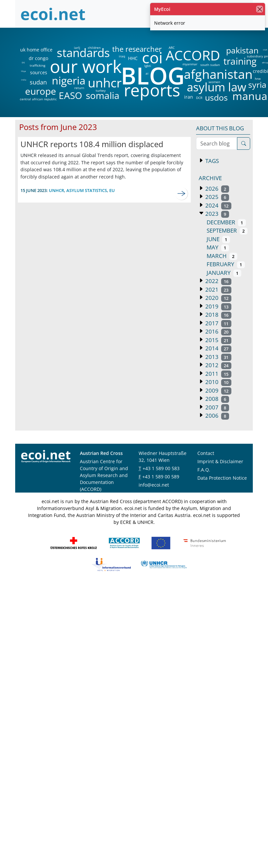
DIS (23, 63)
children (94, 48)
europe (41, 91)
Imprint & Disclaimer (220, 461)
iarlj (77, 48)
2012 (218, 365)
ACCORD (193, 55)
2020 (218, 298)
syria (257, 85)
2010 (218, 382)
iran (188, 97)
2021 (218, 289)
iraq (122, 56)
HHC (133, 58)
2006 (217, 416)
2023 (217, 214)
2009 (218, 390)
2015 (218, 340)
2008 (217, 399)
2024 (218, 205)
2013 (218, 357)
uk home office (36, 50)
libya (23, 71)
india (23, 80)
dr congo (38, 58)
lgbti (148, 66)
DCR (199, 98)
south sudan (210, 65)
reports (152, 90)
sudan (38, 82)
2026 (217, 189)
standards (83, 53)
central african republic (38, 99)
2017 (218, 323)
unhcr (105, 83)
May (218, 247)
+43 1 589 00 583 (161, 468)
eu (112, 190)
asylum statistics (87, 190)
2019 (218, 306)
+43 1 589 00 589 (161, 477)
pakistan (242, 50)
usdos (216, 97)
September (227, 230)
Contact (206, 453)
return (79, 88)
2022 (218, 281)
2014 (218, 348)
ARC (172, 48)
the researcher (126, 49)
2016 (218, 331)
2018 (218, 315)
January (224, 273)
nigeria (68, 80)
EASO (70, 95)
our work (86, 66)
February (226, 264)
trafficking (37, 65)
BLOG (152, 75)
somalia (103, 95)
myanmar (190, 64)
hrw (258, 79)
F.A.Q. (204, 470)
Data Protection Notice (222, 478)
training (240, 61)
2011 (218, 374)
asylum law (217, 87)
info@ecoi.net (154, 485)
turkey (101, 90)
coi (152, 58)
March (222, 256)
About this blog (220, 128)
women (214, 82)
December (226, 222)
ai (147, 73)
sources (39, 73)
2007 (217, 407)
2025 (217, 197)
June (218, 239)
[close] (260, 9)
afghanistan (218, 74)
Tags (211, 161)
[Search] (244, 144)
